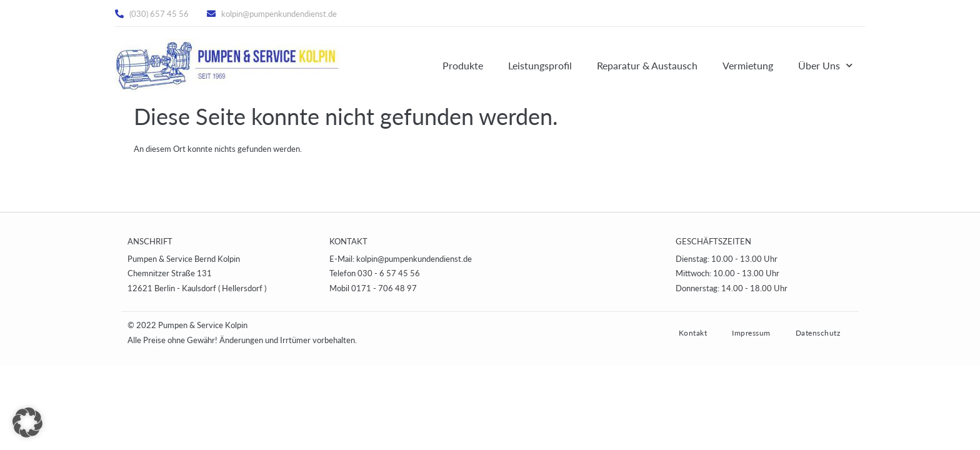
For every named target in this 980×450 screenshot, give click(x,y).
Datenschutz (818, 333)
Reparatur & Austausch (647, 65)
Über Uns (825, 65)
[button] (27, 422)
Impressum (751, 333)
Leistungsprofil (540, 65)
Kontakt (693, 333)
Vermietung (748, 65)
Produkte (463, 65)
